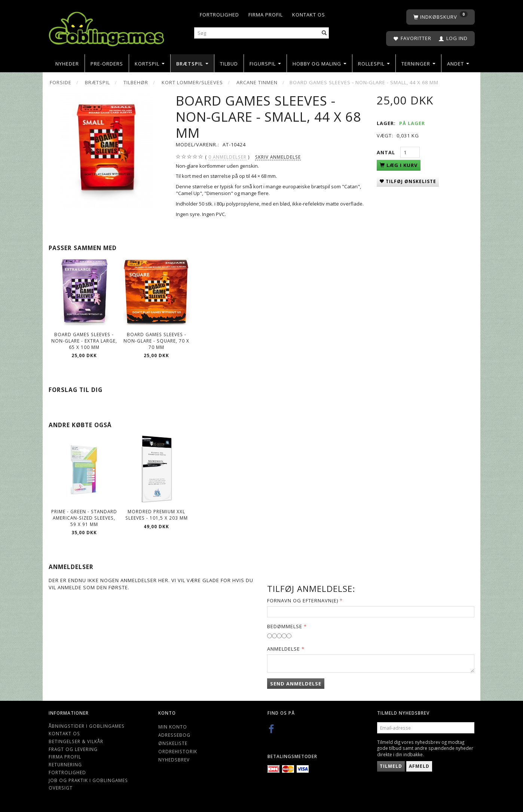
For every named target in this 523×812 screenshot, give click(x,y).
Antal (387, 152)
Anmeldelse (284, 649)
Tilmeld (391, 766)
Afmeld (419, 766)
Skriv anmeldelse (278, 157)
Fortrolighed (219, 15)
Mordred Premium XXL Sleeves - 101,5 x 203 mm (157, 515)
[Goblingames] (106, 27)
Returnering (65, 764)
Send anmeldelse (296, 684)
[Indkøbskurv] (441, 17)
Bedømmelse (285, 626)
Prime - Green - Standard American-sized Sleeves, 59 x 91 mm (84, 518)
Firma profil (266, 15)
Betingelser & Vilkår (76, 741)
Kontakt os (309, 15)
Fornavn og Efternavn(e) (303, 600)
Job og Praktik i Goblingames (88, 780)
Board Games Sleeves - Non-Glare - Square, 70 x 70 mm (156, 340)
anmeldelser (227, 157)
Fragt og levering (73, 749)
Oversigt (61, 788)
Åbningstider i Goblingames (87, 726)
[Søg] (324, 33)
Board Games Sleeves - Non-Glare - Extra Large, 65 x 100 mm (84, 340)
